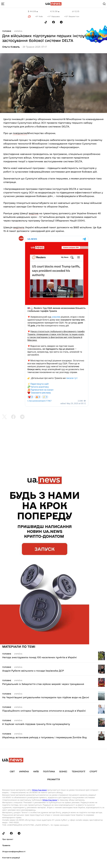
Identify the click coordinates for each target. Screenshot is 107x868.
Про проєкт (8, 839)
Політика (49, 772)
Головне (7, 31)
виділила (19, 227)
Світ (12, 772)
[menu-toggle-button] (3, 4)
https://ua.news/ (39, 790)
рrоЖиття (54, 779)
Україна (18, 31)
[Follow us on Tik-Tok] (46, 22)
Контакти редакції (11, 858)
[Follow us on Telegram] (61, 22)
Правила (6, 845)
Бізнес (63, 772)
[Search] (104, 4)
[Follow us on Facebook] (53, 22)
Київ (36, 772)
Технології (78, 772)
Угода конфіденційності (14, 851)
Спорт (93, 772)
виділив (34, 213)
